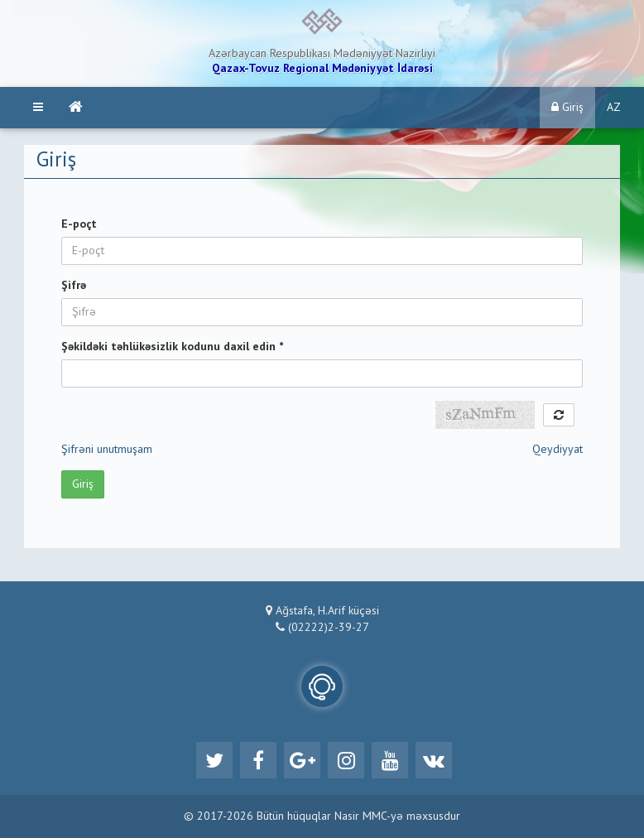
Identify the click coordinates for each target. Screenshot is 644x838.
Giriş (567, 107)
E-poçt (79, 224)
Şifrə (74, 286)
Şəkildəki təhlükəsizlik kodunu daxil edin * (172, 347)
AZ (614, 108)
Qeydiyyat (557, 450)
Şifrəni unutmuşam (107, 450)
